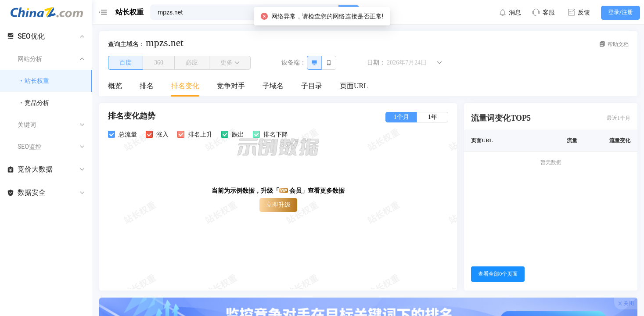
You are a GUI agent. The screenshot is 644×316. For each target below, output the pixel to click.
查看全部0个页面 (498, 274)
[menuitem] (115, 86)
